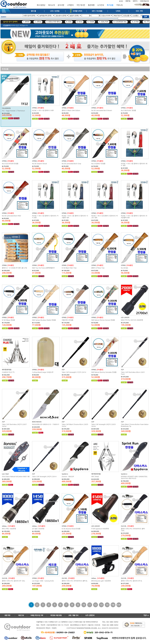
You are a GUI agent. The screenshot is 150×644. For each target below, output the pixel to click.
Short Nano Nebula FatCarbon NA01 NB (16, 477)
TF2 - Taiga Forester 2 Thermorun (13, 111)
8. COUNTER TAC (120, 22)
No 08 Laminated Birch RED (11, 216)
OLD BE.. (124, 526)
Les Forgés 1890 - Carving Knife (43, 581)
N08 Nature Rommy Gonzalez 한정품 (104, 372)
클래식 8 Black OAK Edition (71, 111)
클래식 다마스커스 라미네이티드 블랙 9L (75, 581)
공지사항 (61, 5)
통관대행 (91, 5)
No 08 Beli (124, 268)
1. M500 (26, 22)
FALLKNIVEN (6, 108)
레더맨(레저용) (7, 370)
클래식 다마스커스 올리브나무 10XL (13, 581)
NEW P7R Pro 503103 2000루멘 (132, 320)
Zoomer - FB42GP (68, 477)
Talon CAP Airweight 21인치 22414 (74, 372)
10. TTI (146, 22)
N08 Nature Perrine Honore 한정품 (103, 320)
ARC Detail (95, 477)
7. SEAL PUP (104, 22)
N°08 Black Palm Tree (69, 268)
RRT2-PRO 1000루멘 (9, 529)
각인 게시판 (81, 5)
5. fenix (79, 22)
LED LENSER (125, 318)
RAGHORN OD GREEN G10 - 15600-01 (46, 424)
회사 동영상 (41, 5)
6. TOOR (91, 22)
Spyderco (65, 474)
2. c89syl (38, 22)
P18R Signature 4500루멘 (100, 529)
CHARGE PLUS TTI (8, 372)
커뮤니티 (120, 5)
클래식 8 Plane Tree (98, 268)
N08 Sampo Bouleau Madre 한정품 (44, 320)
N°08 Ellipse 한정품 (8, 320)
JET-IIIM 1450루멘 (38, 529)
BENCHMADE (37, 422)
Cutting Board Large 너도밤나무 (43, 372)
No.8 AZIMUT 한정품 (98, 164)
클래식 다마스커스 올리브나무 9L (131, 581)
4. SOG (69, 22)
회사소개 (51, 5)
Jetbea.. (5, 526)
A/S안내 (101, 5)
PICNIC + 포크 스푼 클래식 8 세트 (43, 111)
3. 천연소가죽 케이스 (54, 22)
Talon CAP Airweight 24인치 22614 (44, 477)
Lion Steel (5, 474)
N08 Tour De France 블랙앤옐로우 (43, 268)
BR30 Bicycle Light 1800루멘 (101, 581)
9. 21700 (135, 22)
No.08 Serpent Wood (39, 164)
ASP (63, 370)
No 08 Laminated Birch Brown (102, 111)
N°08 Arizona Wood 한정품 (71, 529)
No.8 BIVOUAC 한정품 (128, 111)
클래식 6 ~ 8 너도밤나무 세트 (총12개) (14, 268)
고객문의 (70, 5)
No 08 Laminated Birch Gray (71, 164)
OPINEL (35, 108)
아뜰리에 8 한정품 (68, 320)
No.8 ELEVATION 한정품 (10, 164)
